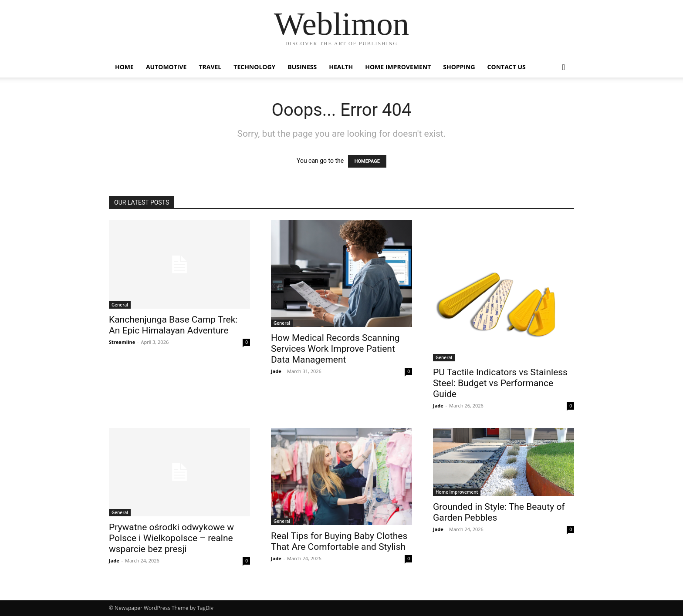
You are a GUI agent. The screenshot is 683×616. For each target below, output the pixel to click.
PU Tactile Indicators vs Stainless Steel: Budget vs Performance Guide (500, 383)
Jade (276, 371)
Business (302, 67)
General (120, 305)
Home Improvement (398, 67)
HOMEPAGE (367, 161)
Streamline (122, 342)
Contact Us (507, 67)
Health (341, 67)
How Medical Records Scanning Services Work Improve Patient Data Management (335, 349)
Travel (210, 67)
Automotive (166, 67)
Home (124, 67)
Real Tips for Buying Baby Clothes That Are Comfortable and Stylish (339, 541)
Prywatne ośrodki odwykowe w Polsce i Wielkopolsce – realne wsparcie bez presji (171, 538)
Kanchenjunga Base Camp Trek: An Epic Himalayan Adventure (173, 325)
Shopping (459, 67)
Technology (254, 67)
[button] (564, 68)
